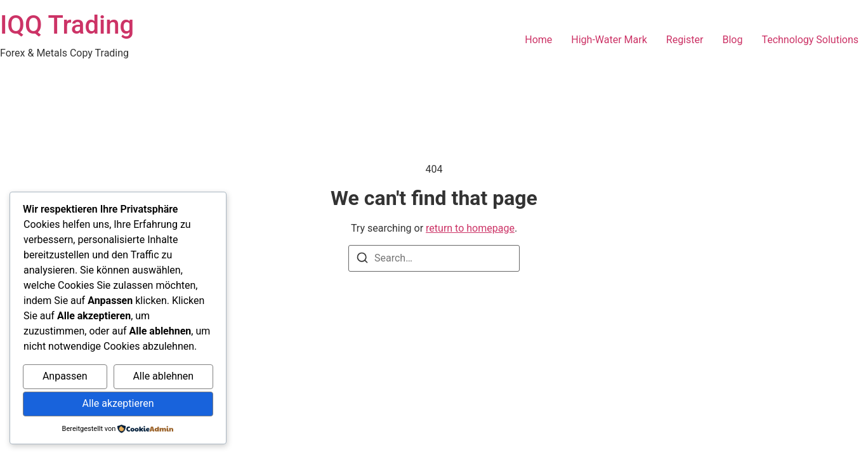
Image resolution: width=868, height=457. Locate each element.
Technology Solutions (810, 40)
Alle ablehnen (163, 376)
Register (685, 40)
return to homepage (470, 228)
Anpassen (65, 376)
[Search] (362, 260)
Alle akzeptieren (118, 403)
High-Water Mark (609, 40)
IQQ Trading (67, 25)
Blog (732, 40)
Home (538, 40)
